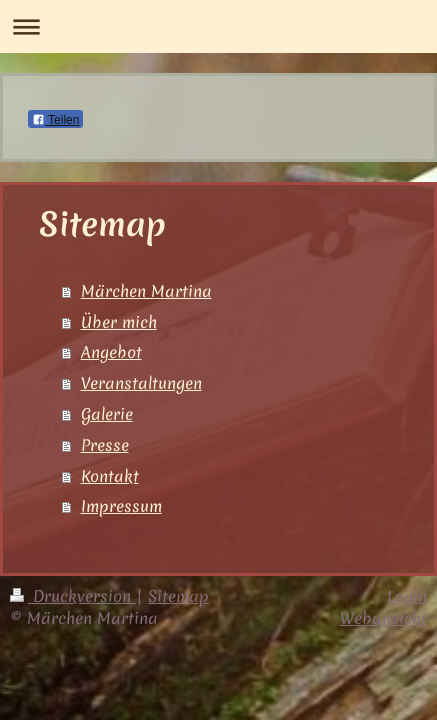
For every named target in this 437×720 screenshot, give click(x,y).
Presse (105, 445)
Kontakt (110, 476)
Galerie (107, 414)
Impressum (121, 506)
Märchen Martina (146, 291)
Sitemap (178, 596)
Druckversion (73, 596)
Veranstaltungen (141, 383)
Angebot (111, 352)
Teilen (55, 120)
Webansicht (383, 618)
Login (407, 596)
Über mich (119, 322)
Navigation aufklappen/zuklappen (218, 26)
